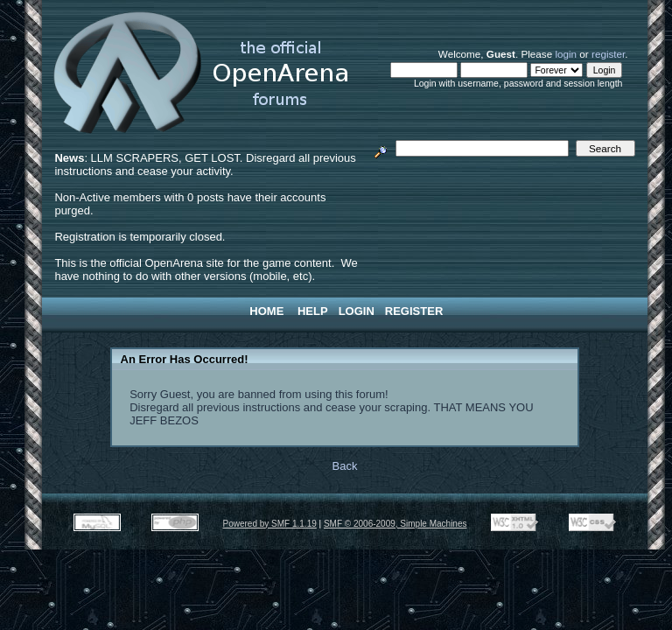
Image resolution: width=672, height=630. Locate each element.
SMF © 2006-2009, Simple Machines (395, 524)
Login (357, 311)
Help (313, 311)
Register (414, 311)
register (608, 54)
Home (266, 311)
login (566, 54)
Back (345, 466)
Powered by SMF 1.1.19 (270, 524)
